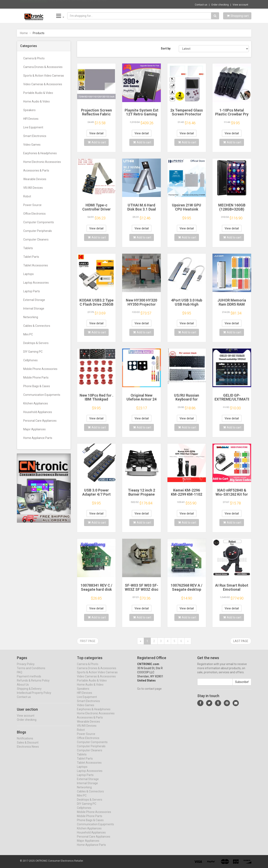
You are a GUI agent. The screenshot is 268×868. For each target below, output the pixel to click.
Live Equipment (33, 127)
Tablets (28, 248)
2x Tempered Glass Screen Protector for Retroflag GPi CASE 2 (187, 116)
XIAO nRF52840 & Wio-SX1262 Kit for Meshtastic (232, 494)
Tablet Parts (31, 257)
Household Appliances (38, 412)
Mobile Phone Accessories (40, 369)
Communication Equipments (42, 395)
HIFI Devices (31, 119)
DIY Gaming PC (33, 352)
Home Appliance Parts (38, 438)
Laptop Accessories (36, 283)
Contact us (201, 5)
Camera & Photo (34, 58)
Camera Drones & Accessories (43, 67)
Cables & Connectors (37, 326)
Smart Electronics (35, 136)
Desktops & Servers (36, 343)
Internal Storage (34, 309)
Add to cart (97, 142)
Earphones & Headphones (40, 153)
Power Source (32, 205)
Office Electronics (34, 214)
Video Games (32, 145)
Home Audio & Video (37, 101)
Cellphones (30, 360)
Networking (31, 317)
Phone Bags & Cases (37, 386)
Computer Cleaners (36, 239)
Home (24, 33)
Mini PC (28, 334)
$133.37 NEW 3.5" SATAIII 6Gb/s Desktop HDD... (78, 4)
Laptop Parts (32, 291)
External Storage (34, 300)
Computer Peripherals (38, 231)
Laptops (28, 274)
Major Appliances (34, 429)
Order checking (220, 5)
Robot (27, 196)
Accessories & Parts (36, 170)
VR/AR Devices (33, 188)
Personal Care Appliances (40, 421)
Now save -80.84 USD (34, 4)
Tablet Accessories (36, 265)
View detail (96, 133)
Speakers (29, 110)
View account (240, 5)
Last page (241, 641)
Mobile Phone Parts (36, 378)
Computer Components (39, 222)
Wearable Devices (35, 179)
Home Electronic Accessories (42, 162)
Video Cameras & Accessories (43, 84)
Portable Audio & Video (38, 93)
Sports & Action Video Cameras (44, 76)
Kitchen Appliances (36, 403)
